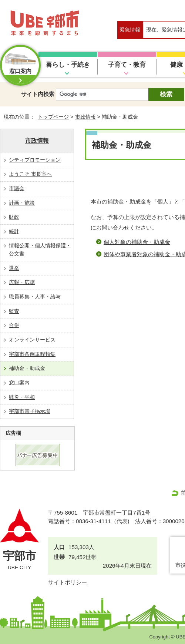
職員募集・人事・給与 (35, 297)
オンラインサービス (32, 340)
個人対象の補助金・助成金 (137, 242)
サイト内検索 (38, 94)
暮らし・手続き (68, 65)
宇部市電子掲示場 (30, 411)
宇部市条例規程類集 (32, 354)
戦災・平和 (22, 397)
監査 (14, 311)
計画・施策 (22, 203)
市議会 (17, 188)
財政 (14, 217)
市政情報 (85, 117)
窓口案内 (19, 383)
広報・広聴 (22, 282)
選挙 (14, 268)
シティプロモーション (35, 160)
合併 (14, 325)
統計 (14, 231)
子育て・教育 (127, 65)
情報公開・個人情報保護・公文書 (40, 250)
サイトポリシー (68, 582)
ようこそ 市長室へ (30, 174)
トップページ (53, 117)
